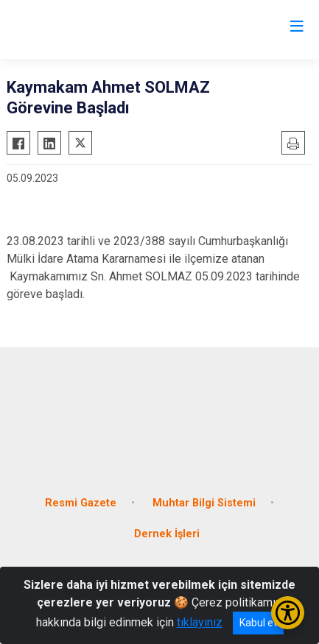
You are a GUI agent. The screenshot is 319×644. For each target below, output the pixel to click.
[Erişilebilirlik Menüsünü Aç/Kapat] (288, 613)
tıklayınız (200, 622)
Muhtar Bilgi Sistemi (204, 503)
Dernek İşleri (167, 534)
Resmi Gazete (81, 503)
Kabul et (258, 623)
